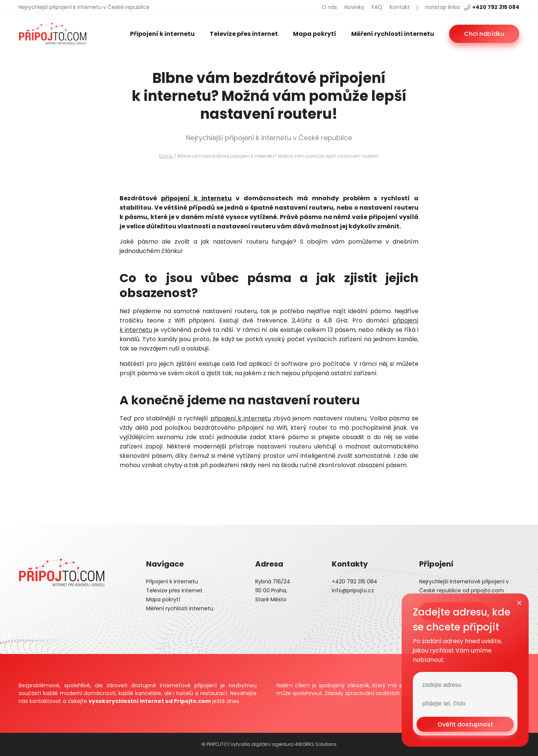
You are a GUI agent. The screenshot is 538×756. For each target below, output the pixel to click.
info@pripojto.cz (353, 590)
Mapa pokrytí (315, 34)
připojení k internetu (197, 198)
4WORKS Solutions (316, 744)
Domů (166, 156)
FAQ (377, 7)
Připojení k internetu (162, 34)
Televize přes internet (244, 34)
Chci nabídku (484, 34)
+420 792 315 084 (492, 7)
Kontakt (400, 7)
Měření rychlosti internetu (393, 34)
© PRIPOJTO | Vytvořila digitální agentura (248, 744)
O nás (329, 7)
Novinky (354, 7)
